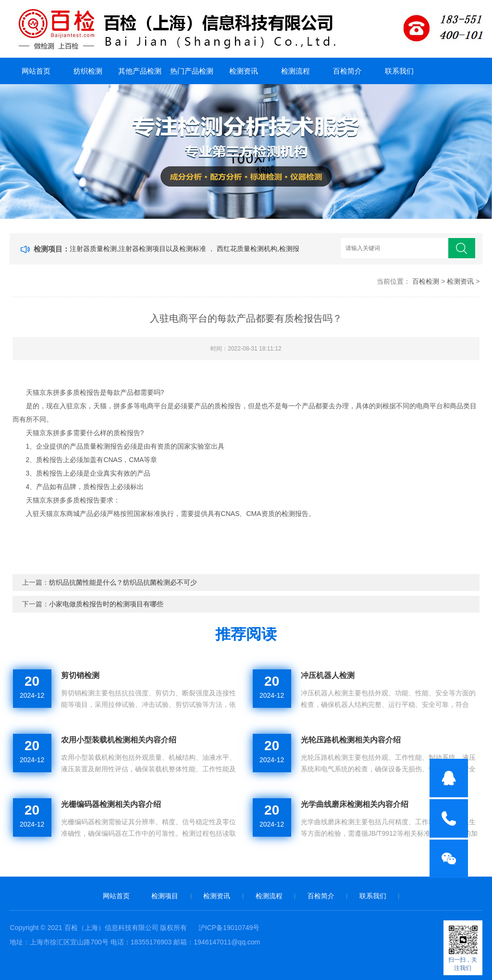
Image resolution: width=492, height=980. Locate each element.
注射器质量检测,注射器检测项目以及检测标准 (139, 249)
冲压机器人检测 (328, 675)
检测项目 (165, 896)
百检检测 (426, 281)
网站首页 (36, 71)
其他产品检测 (140, 71)
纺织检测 (88, 71)
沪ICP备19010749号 (229, 928)
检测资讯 (244, 71)
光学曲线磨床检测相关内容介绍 (355, 804)
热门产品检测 (192, 71)
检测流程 (295, 71)
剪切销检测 (80, 675)
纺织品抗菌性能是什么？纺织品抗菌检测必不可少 (123, 582)
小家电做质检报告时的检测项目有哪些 (106, 604)
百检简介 (347, 71)
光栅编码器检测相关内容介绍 (111, 804)
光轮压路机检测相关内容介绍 (351, 740)
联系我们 (399, 71)
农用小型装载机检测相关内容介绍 (119, 740)
